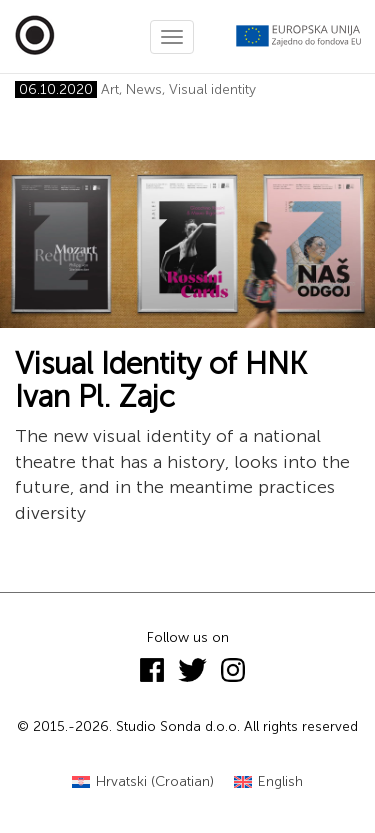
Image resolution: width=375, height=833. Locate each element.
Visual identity (212, 89)
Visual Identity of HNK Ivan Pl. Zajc (161, 380)
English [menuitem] (280, 781)
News (144, 89)
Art (110, 89)
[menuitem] (143, 782)
